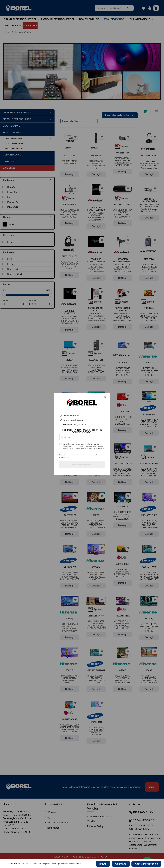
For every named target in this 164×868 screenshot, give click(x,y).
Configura (122, 864)
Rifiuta (104, 864)
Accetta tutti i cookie (147, 864)
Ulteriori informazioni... (75, 864)
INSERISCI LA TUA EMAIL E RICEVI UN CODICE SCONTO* (82, 431)
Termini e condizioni (81, 455)
